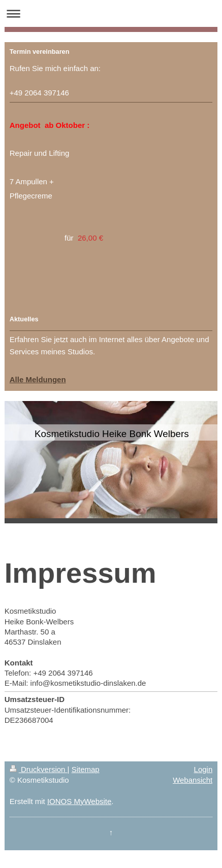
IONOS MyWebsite (79, 801)
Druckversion (39, 769)
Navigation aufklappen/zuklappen (111, 13)
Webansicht (193, 780)
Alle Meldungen (38, 379)
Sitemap (86, 769)
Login (203, 769)
